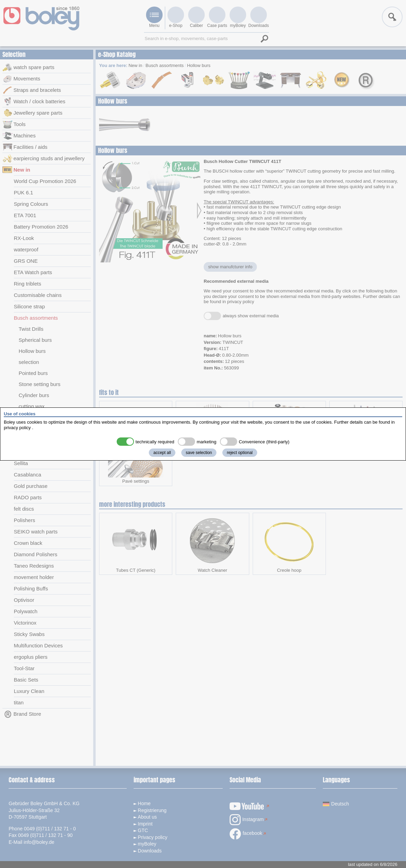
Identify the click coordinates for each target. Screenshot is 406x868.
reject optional (240, 453)
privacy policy (17, 428)
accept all (162, 453)
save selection (199, 453)
